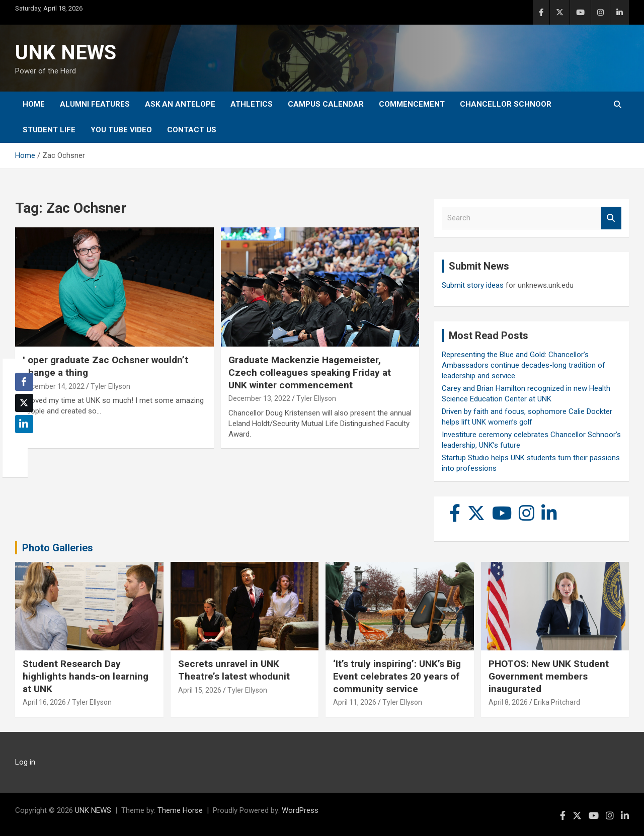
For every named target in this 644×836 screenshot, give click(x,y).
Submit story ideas (473, 285)
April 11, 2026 (355, 702)
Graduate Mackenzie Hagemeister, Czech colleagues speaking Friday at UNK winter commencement (310, 372)
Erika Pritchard (557, 702)
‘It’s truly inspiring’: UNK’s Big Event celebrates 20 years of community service (397, 676)
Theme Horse (180, 810)
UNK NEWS (66, 53)
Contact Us (192, 130)
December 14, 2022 (54, 386)
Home (34, 104)
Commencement (412, 104)
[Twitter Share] (24, 403)
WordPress (300, 810)
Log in (25, 762)
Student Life (49, 130)
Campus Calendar (326, 104)
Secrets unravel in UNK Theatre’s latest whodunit (234, 670)
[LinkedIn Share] (24, 424)
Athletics (252, 104)
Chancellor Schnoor (506, 104)
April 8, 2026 (508, 702)
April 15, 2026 (200, 690)
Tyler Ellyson (110, 386)
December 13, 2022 (259, 398)
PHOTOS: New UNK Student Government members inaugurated (549, 676)
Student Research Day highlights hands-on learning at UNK (86, 676)
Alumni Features (95, 104)
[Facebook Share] (24, 382)
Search (611, 218)
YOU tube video (121, 130)
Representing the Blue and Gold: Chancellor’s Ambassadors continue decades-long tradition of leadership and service (524, 365)
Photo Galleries (58, 548)
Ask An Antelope (180, 104)
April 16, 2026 (44, 702)
